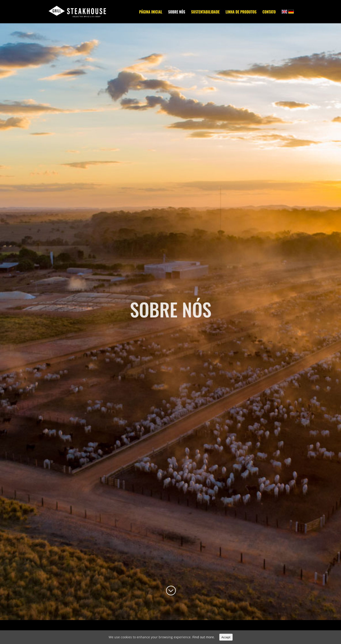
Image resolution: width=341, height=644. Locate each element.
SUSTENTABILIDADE (205, 12)
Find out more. (204, 637)
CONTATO (269, 12)
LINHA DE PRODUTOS (241, 12)
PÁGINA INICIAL (151, 12)
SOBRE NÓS (177, 12)
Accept (226, 637)
